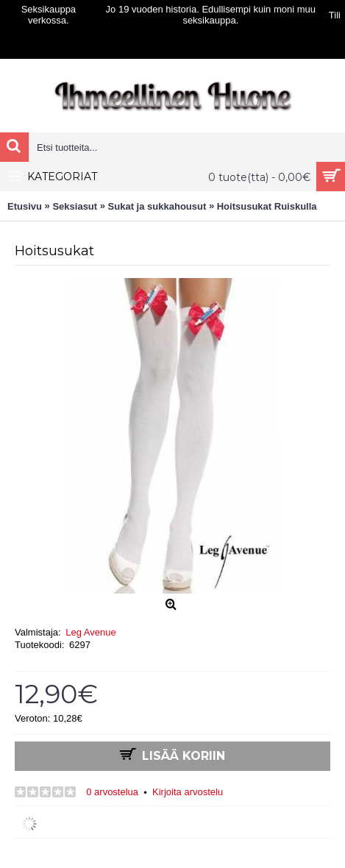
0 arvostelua (112, 792)
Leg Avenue (90, 632)
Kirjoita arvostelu (188, 792)
